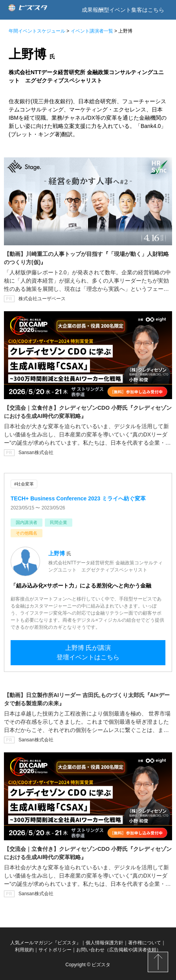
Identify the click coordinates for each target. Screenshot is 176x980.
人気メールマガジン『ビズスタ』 (46, 943)
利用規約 (24, 950)
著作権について (145, 943)
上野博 (57, 553)
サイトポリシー (55, 950)
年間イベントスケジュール (37, 31)
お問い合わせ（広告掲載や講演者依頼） (119, 950)
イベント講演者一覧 (92, 31)
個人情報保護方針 (104, 943)
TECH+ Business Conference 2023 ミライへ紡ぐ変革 (78, 498)
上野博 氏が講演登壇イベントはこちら (88, 652)
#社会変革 (24, 484)
